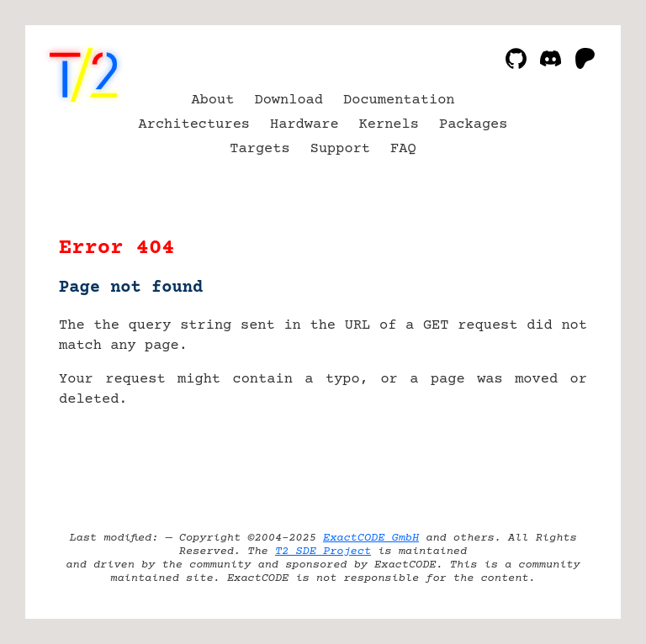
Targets (259, 149)
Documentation (399, 100)
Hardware (304, 125)
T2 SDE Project (323, 552)
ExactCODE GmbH (371, 538)
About (212, 100)
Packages (474, 125)
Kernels (389, 125)
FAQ (403, 149)
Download (289, 100)
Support (340, 149)
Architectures (195, 125)
